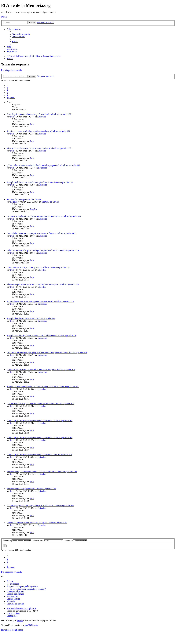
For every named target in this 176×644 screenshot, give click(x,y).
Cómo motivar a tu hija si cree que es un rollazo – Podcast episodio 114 (38, 267)
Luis (12, 117)
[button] (11, 97)
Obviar (4, 17)
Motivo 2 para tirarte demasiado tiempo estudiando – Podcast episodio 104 (40, 438)
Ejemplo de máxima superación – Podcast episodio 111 (31, 318)
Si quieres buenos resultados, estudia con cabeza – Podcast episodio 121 (38, 131)
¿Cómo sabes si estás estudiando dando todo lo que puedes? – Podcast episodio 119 (43, 165)
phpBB (20, 620)
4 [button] (7, 93)
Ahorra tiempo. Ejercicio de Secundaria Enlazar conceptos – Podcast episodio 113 (43, 284)
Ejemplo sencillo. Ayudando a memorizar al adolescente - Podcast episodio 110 (42, 335)
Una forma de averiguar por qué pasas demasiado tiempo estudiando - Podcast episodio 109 (47, 352)
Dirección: (75, 541)
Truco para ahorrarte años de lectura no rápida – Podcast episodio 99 (37, 523)
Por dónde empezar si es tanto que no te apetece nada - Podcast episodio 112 (40, 301)
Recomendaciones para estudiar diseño (24, 199)
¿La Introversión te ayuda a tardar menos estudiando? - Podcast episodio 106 (40, 404)
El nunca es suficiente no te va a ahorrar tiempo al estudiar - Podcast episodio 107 (43, 386)
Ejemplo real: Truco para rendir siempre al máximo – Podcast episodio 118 (40, 182)
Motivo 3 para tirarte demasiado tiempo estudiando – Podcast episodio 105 (40, 421)
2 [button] (7, 88)
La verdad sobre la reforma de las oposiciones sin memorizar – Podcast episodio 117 (44, 216)
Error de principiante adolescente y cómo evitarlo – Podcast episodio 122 (39, 114)
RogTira (14, 202)
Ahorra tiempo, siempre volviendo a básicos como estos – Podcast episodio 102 (42, 472)
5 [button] (7, 95)
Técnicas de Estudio (51, 202)
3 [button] (7, 90)
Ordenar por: (47, 541)
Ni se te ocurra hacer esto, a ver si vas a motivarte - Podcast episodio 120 (39, 148)
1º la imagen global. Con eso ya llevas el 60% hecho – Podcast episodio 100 (40, 506)
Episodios (42, 117)
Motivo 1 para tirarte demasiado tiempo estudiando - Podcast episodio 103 (39, 455)
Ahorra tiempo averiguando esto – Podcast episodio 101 (31, 489)
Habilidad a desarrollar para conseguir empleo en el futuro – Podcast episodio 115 (43, 250)
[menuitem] (21, 34)
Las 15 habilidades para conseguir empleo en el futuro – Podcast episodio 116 (41, 233)
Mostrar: (17, 541)
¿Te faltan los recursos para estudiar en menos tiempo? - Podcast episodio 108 (41, 369)
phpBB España (31, 625)
